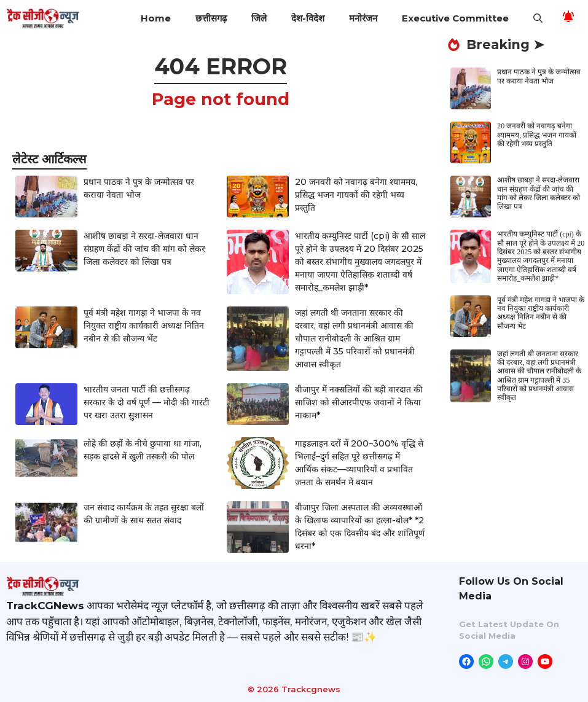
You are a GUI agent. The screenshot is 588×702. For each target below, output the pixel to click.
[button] (538, 18)
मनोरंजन (363, 18)
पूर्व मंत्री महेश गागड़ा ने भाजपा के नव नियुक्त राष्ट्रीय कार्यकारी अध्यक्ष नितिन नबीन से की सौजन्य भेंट (144, 326)
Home (156, 18)
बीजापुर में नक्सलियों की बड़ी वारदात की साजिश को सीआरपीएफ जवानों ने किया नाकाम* (359, 402)
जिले (259, 18)
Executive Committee (455, 18)
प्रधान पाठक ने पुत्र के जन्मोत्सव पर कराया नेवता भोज (539, 76)
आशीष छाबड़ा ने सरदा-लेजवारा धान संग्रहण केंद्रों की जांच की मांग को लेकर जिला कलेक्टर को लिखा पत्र (144, 249)
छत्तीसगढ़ (211, 18)
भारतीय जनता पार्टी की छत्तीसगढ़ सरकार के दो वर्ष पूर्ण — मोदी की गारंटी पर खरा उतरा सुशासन (147, 402)
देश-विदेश (308, 18)
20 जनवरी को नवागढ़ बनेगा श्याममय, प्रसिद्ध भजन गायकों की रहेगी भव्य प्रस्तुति (356, 195)
